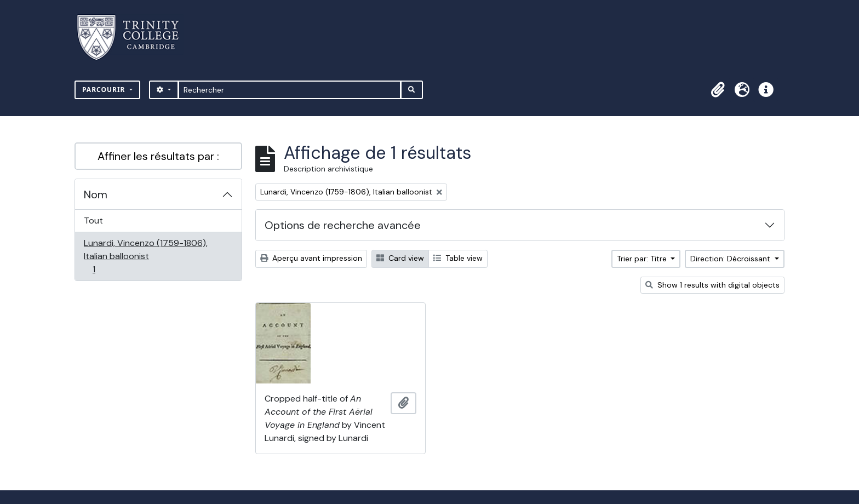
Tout (93, 220)
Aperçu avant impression (311, 258)
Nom (96, 194)
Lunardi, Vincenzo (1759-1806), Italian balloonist (145, 256)
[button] (718, 90)
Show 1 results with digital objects (712, 285)
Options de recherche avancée (343, 225)
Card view (400, 258)
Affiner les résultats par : (158, 156)
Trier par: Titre (643, 259)
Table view (458, 258)
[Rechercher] (290, 90)
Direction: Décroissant (731, 259)
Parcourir (105, 90)
